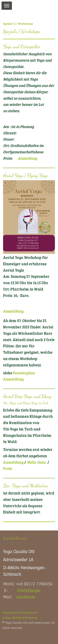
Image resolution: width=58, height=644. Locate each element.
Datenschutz (27, 613)
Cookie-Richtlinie (13, 618)
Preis (8, 468)
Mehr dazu (37, 462)
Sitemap (32, 618)
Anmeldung (27, 158)
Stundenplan (24, 373)
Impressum (10, 613)
